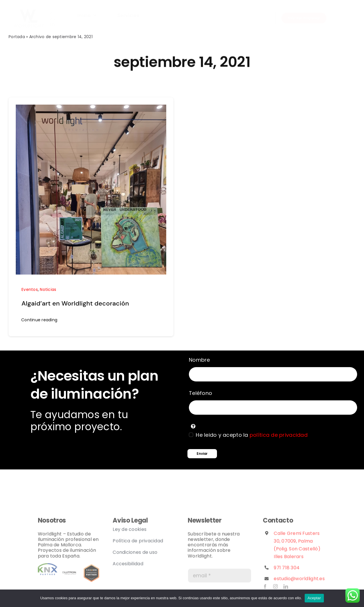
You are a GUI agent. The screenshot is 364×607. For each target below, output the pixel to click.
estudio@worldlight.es (299, 580)
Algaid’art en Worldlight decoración (75, 303)
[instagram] (52, 18)
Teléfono (200, 393)
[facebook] (265, 588)
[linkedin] (52, 24)
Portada (17, 37)
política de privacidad (279, 435)
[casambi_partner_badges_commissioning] (91, 568)
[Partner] (48, 568)
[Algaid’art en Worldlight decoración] (91, 109)
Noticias (48, 289)
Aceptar (314, 598)
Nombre (199, 360)
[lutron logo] (69, 568)
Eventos (30, 289)
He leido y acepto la (252, 435)
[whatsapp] (52, 13)
